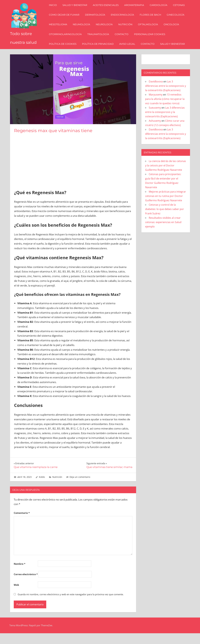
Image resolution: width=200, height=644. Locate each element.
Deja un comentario (80, 488)
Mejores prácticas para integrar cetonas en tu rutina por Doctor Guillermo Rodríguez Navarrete (166, 207)
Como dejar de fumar (66, 20)
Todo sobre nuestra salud (24, 44)
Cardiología (161, 11)
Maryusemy (156, 105)
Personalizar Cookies (152, 39)
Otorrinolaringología (67, 39)
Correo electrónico (26, 585)
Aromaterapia (136, 11)
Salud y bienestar (77, 11)
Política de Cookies (65, 49)
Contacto (124, 39)
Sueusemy (155, 118)
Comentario (22, 524)
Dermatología (97, 20)
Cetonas (181, 11)
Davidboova (156, 92)
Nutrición (127, 30)
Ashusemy (155, 131)
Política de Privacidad (100, 49)
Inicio (55, 11)
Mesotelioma (60, 30)
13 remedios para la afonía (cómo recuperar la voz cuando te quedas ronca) (165, 110)
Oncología (174, 30)
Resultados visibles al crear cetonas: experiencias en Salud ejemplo (163, 233)
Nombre (20, 575)
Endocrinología (125, 20)
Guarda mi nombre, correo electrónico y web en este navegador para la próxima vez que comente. (71, 605)
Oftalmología (150, 30)
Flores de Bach (153, 20)
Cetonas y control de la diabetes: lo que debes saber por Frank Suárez (165, 220)
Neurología (106, 30)
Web (16, 596)
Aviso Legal (129, 49)
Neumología (84, 30)
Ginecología (178, 20)
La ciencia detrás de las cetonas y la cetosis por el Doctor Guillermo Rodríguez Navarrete (166, 176)
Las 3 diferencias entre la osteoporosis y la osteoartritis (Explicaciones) (166, 97)
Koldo (42, 488)
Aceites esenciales (108, 11)
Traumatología (100, 39)
